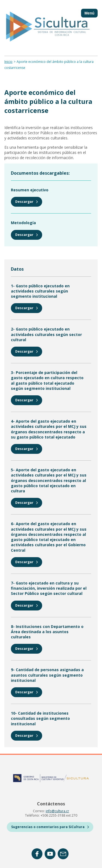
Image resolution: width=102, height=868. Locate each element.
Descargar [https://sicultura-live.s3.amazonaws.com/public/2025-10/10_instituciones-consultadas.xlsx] (27, 736)
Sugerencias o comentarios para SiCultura (50, 827)
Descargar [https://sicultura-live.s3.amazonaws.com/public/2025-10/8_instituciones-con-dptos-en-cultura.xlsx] (27, 649)
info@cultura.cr (57, 811)
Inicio (8, 62)
